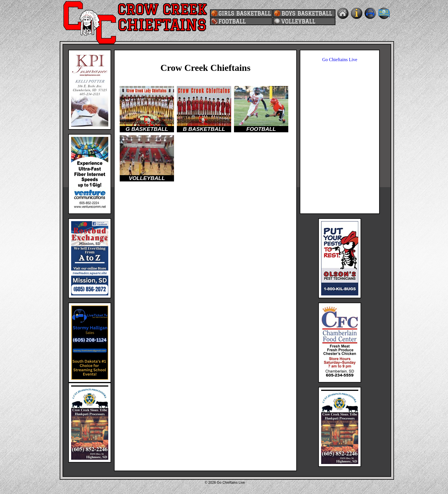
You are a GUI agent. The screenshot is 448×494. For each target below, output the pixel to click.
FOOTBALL (261, 129)
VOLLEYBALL (147, 178)
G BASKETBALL (147, 129)
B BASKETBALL (204, 129)
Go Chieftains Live (340, 60)
